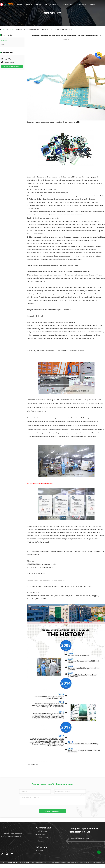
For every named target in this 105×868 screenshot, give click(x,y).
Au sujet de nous (51, 5)
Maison (20, 5)
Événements (82, 5)
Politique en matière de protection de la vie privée (15, 862)
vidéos (39, 5)
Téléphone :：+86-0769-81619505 (11, 833)
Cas (2, 44)
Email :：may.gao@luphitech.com (11, 836)
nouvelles (11, 29)
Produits (29, 5)
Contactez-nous (68, 5)
